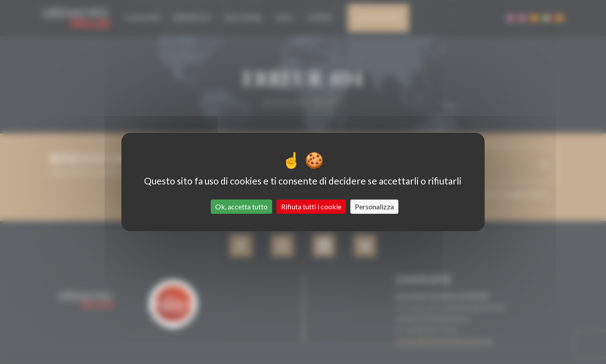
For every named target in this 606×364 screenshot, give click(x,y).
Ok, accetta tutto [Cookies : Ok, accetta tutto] (241, 206)
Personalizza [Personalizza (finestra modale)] (374, 206)
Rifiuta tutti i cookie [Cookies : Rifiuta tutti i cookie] (311, 206)
